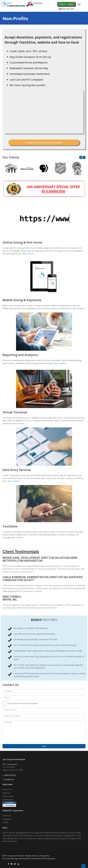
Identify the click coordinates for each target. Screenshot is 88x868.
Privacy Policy (45, 856)
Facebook (7, 816)
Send (44, 746)
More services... (29, 254)
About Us (6, 793)
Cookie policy (8, 800)
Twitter (5, 822)
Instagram (7, 819)
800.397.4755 (10, 775)
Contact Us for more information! (44, 142)
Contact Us (9, 779)
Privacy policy (8, 796)
